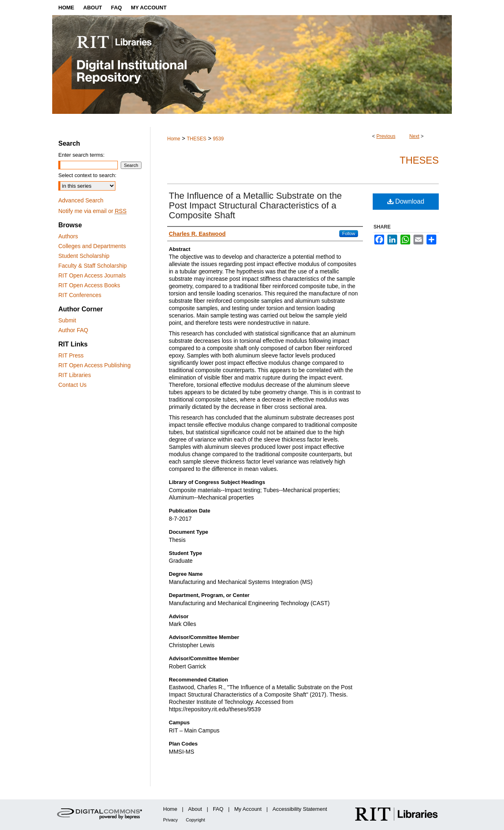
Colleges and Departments (92, 246)
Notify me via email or (92, 211)
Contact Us (72, 385)
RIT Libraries (75, 375)
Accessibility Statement (300, 809)
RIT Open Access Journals (92, 275)
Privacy (170, 820)
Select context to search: (87, 175)
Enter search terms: (81, 155)
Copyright (196, 820)
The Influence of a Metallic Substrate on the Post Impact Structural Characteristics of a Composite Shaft (255, 205)
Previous (386, 136)
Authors (68, 236)
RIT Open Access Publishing (94, 365)
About (195, 809)
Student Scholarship (84, 256)
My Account (248, 809)
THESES (197, 139)
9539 (218, 139)
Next (414, 136)
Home (174, 139)
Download (406, 201)
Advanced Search (81, 200)
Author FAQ (73, 330)
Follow (349, 233)
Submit (67, 320)
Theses (419, 160)
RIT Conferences (80, 295)
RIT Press (71, 355)
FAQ (218, 809)
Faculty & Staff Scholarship (93, 266)
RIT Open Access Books (89, 285)
